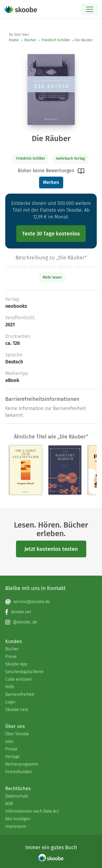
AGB (9, 804)
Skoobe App (16, 664)
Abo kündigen (18, 819)
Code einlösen (18, 679)
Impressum (16, 826)
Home (14, 40)
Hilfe (10, 687)
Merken (51, 182)
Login (10, 702)
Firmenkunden (19, 772)
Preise (11, 656)
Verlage (12, 757)
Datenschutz (17, 796)
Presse (11, 749)
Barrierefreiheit (20, 694)
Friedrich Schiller (56, 40)
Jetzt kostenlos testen (51, 549)
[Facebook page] (51, 612)
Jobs (9, 741)
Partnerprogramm (22, 764)
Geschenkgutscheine (24, 672)
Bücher (30, 40)
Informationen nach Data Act (32, 811)
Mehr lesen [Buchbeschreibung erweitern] (52, 277)
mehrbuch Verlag (70, 158)
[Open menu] (90, 9)
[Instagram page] (51, 622)
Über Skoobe (17, 734)
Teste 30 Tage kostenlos (51, 234)
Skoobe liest (17, 710)
